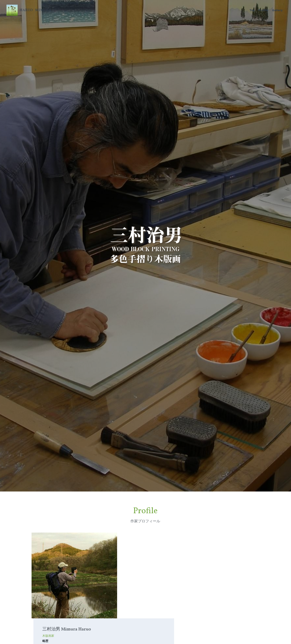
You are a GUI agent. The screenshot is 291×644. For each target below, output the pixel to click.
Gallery (277, 10)
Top (252, 10)
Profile (263, 10)
